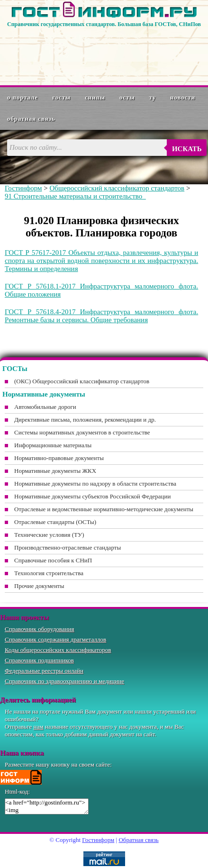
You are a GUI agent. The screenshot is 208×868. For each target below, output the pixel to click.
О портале (23, 97)
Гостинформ (23, 188)
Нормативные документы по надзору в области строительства (95, 484)
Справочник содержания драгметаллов (55, 639)
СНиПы (95, 97)
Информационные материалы (53, 445)
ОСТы (127, 97)
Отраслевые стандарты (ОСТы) (55, 522)
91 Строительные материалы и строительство (75, 196)
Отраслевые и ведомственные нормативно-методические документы (104, 509)
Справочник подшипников (39, 660)
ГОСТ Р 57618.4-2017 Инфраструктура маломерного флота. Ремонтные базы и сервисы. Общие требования (101, 316)
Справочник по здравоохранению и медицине (64, 681)
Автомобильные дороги (45, 407)
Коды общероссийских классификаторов (58, 650)
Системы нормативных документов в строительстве (82, 432)
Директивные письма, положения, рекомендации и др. (85, 420)
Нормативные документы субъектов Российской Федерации (92, 496)
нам (39, 727)
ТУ (153, 97)
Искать (187, 149)
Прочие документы (39, 586)
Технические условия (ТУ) (49, 535)
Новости (183, 97)
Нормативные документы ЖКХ (55, 471)
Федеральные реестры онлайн (44, 671)
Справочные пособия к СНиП (53, 560)
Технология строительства (49, 573)
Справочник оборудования (40, 629)
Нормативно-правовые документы (59, 458)
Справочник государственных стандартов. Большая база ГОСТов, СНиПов (104, 24)
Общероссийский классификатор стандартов (117, 188)
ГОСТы (61, 97)
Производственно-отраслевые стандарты (68, 547)
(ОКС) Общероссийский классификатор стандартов (82, 381)
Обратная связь (31, 119)
